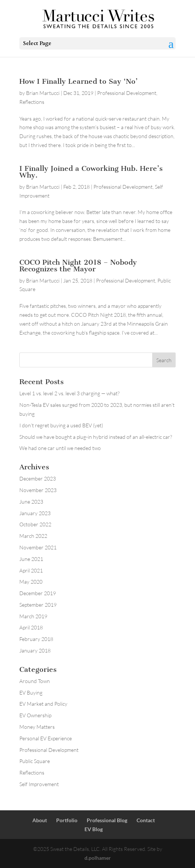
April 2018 (31, 627)
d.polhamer (98, 858)
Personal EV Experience (46, 738)
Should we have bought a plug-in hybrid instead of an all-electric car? (96, 437)
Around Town (35, 681)
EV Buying (31, 693)
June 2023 (31, 502)
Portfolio (67, 820)
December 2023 (38, 478)
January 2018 (35, 650)
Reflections (32, 102)
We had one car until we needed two (60, 448)
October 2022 (35, 524)
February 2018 (36, 639)
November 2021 (38, 547)
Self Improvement (39, 784)
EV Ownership (35, 715)
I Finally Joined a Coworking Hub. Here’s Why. (91, 172)
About (40, 820)
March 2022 (33, 536)
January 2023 (35, 513)
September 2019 (38, 605)
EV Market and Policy (43, 704)
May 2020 (31, 582)
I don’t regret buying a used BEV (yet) (61, 425)
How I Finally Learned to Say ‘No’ (79, 81)
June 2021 (31, 559)
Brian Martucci (43, 93)
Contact (146, 820)
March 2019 (33, 616)
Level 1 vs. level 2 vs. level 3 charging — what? (69, 393)
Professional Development (127, 93)
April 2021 (31, 570)
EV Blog (94, 829)
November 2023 (38, 490)
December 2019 (38, 593)
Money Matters (37, 727)
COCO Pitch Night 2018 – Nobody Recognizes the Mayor (78, 266)
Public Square (35, 761)
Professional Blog (107, 820)
